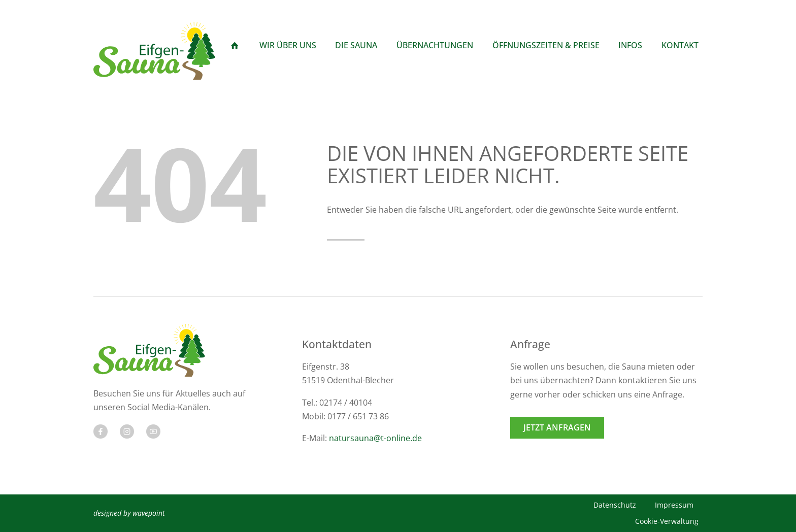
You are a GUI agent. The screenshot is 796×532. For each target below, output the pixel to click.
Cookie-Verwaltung (667, 521)
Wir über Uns (288, 45)
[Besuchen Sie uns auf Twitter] (127, 431)
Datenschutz (615, 505)
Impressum (674, 505)
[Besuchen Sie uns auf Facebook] (101, 431)
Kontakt (680, 45)
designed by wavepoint (129, 513)
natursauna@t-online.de (375, 438)
